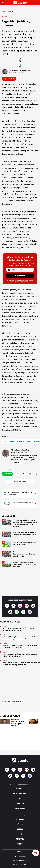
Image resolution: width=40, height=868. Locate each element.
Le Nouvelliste (20, 759)
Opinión (11, 11)
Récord (20, 795)
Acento (4, 11)
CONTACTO (20, 822)
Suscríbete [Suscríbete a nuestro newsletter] (20, 276)
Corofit (20, 814)
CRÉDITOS (20, 839)
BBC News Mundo (20, 764)
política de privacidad (24, 282)
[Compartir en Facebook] (17, 474)
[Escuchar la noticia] (9, 79)
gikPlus (20, 799)
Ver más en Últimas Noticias (13, 672)
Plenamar (20, 790)
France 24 (20, 774)
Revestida (20, 809)
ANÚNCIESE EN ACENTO (20, 835)
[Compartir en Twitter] (24, 474)
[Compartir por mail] (30, 474)
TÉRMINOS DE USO (20, 826)
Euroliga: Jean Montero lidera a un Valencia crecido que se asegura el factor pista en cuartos (21, 664)
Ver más (16, 463)
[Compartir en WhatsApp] (7, 474)
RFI (20, 769)
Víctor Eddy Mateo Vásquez (21, 71)
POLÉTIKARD (20, 779)
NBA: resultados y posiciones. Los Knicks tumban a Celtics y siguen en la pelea (20, 655)
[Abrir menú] (3, 3)
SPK (20, 804)
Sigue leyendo (11, 686)
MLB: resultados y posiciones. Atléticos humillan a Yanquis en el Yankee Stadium (19, 629)
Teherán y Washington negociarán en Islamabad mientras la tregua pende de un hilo (19, 638)
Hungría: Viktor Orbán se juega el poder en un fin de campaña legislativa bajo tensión (20, 647)
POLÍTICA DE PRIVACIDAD (20, 831)
